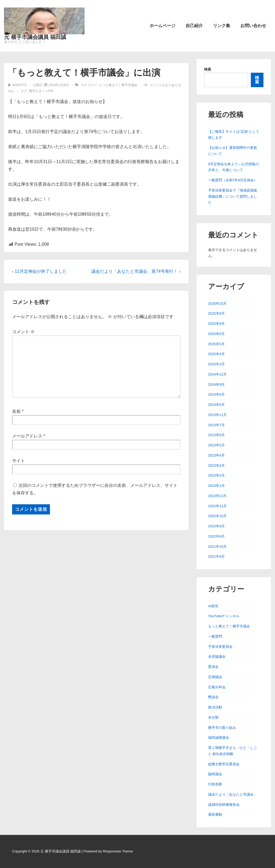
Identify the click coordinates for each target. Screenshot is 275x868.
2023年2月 (216, 475)
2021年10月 (217, 547)
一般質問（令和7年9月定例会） (233, 180)
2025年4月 (216, 354)
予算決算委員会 (220, 647)
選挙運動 (215, 814)
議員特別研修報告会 (224, 805)
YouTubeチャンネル (224, 616)
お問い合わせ (253, 26)
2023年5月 (216, 445)
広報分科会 (217, 687)
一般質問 (215, 636)
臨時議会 (215, 774)
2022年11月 (217, 506)
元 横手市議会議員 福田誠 (35, 37)
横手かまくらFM (41, 91)
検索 (208, 69)
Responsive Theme (118, 851)
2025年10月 (217, 304)
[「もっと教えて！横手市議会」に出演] (59, 85)
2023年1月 (216, 486)
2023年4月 (216, 455)
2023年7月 (216, 425)
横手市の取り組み (222, 728)
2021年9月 (216, 556)
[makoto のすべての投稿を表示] (18, 85)
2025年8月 (216, 324)
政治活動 (215, 707)
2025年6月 (216, 334)
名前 (16, 411)
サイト (19, 461)
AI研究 (213, 606)
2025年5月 (216, 344)
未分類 (213, 717)
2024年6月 (216, 394)
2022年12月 (217, 496)
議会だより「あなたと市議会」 (233, 794)
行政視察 (215, 784)
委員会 (213, 667)
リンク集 (222, 26)
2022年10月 (217, 516)
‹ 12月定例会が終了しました (39, 271)
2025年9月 (216, 313)
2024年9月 (216, 385)
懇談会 (213, 697)
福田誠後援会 (219, 738)
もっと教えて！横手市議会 (118, 85)
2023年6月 (216, 435)
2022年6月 (216, 536)
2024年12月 (217, 374)
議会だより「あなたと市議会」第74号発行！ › (136, 271)
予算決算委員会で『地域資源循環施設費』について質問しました (233, 196)
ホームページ (162, 26)
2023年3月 (216, 466)
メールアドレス (27, 436)
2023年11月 (217, 415)
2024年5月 (216, 405)
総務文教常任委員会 (224, 764)
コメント (23, 332)
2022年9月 (216, 526)
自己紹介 (194, 26)
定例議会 (215, 677)
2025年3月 (216, 364)
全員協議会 (217, 656)
